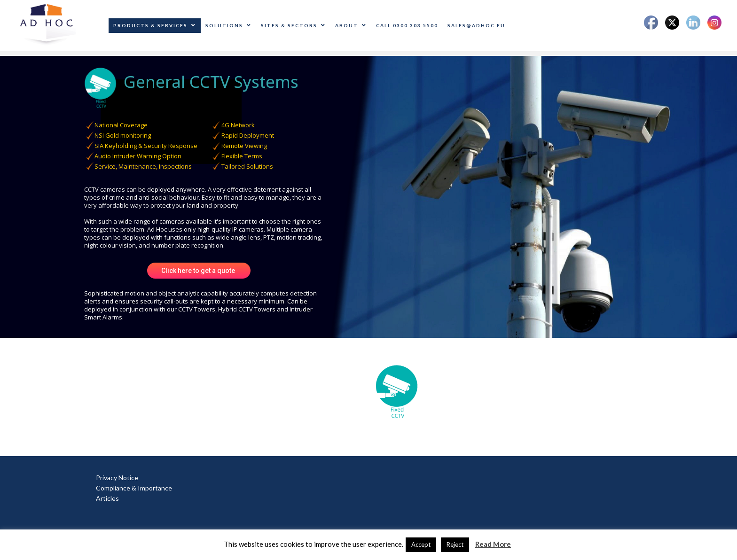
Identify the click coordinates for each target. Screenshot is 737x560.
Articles (107, 498)
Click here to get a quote (199, 271)
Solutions (228, 25)
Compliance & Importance (134, 488)
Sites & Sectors (293, 25)
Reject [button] (455, 544)
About (351, 25)
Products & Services (155, 25)
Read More (493, 544)
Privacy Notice (117, 478)
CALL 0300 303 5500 (407, 25)
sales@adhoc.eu (476, 25)
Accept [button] (421, 544)
